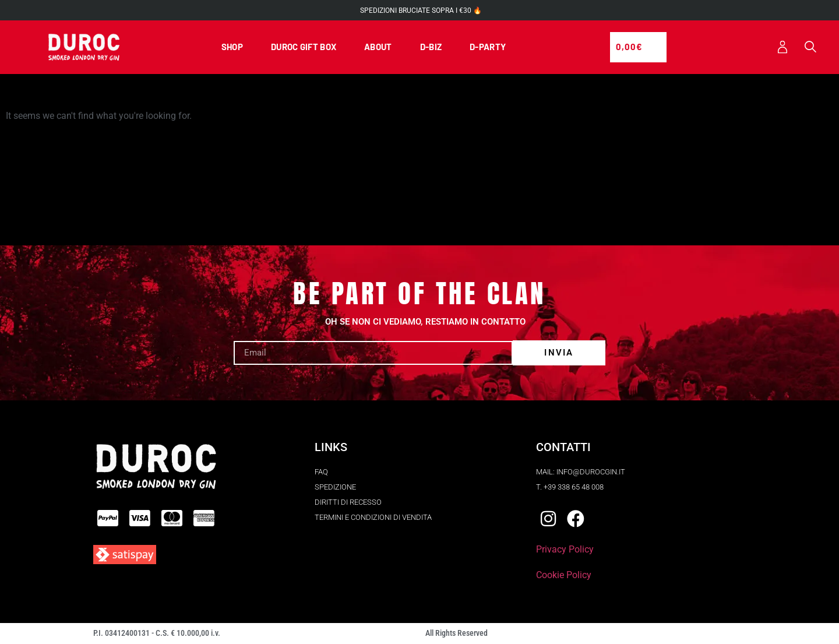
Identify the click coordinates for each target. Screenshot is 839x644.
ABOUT (378, 47)
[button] (810, 48)
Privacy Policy (565, 550)
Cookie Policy (564, 576)
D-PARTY (488, 47)
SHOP (232, 47)
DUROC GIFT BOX (304, 47)
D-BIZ (431, 47)
